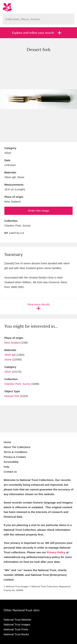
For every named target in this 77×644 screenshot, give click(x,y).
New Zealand (12, 343)
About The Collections (17, 447)
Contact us (10, 472)
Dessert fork (12, 396)
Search (70, 18)
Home (7, 442)
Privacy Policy (56, 552)
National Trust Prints (16, 629)
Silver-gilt (10, 355)
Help (6, 467)
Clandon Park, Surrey (17, 384)
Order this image (39, 211)
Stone (8, 359)
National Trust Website (17, 620)
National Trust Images (17, 624)
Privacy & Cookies (15, 457)
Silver (8, 372)
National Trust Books (16, 634)
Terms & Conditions (16, 452)
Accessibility (11, 462)
